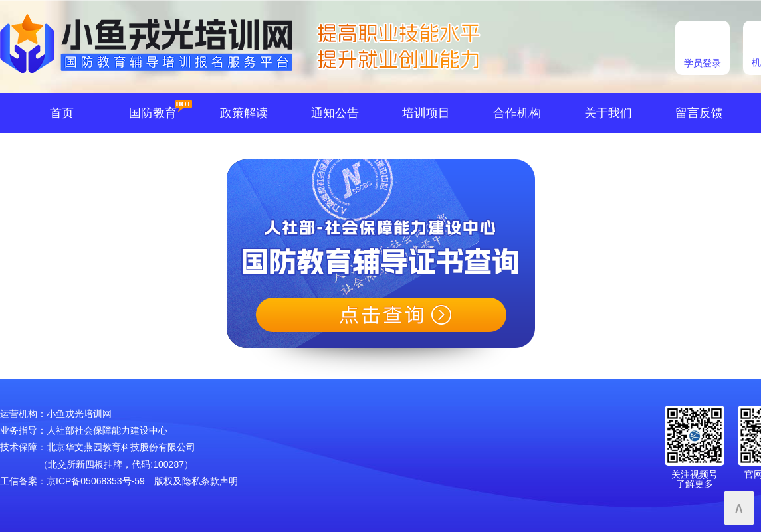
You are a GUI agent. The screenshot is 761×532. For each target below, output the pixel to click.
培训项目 (426, 113)
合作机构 (517, 113)
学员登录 (703, 63)
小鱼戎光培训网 (79, 414)
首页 (62, 113)
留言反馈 (699, 113)
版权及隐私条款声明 (196, 481)
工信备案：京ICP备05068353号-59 (72, 481)
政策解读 (244, 113)
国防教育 (153, 113)
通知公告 (335, 113)
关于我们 (608, 113)
